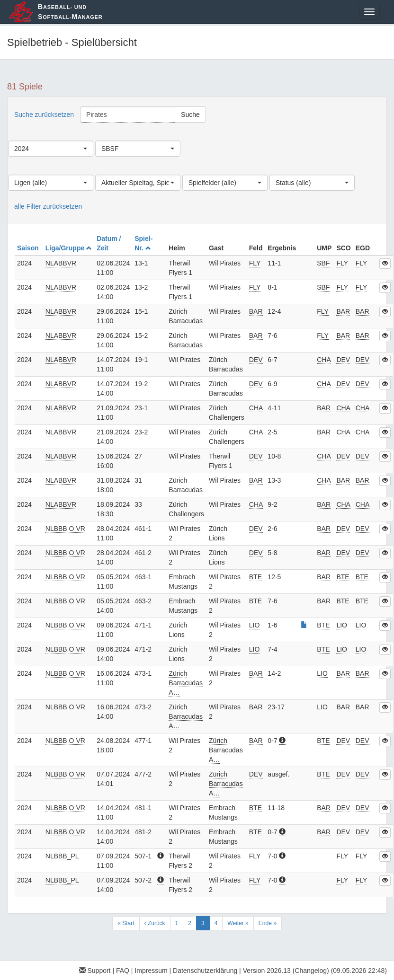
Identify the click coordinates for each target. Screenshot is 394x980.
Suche (190, 115)
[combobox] (51, 149)
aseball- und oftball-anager (70, 12)
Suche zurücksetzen (44, 115)
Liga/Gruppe (69, 248)
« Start (126, 923)
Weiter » (238, 923)
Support (95, 971)
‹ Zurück (155, 923)
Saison (29, 248)
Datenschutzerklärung (205, 971)
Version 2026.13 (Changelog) (286, 971)
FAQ (123, 971)
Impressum (151, 971)
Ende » (268, 923)
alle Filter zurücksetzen (48, 206)
